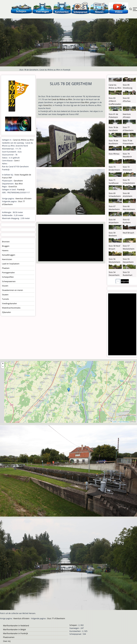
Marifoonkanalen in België (14, 629)
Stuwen (5, 295)
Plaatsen (6, 268)
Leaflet (114, 422)
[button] (69, 390)
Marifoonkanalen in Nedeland (16, 626)
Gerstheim (18, 181)
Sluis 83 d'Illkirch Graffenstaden (115, 101)
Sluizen (5, 286)
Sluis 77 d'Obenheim (56, 618)
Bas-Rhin (85, 102)
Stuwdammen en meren (13, 290)
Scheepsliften (8, 277)
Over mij (7, 641)
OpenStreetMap (124, 422)
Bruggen (6, 246)
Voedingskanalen (9, 303)
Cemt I (17, 161)
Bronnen (6, 242)
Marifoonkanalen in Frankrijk (15, 633)
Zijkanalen (6, 312)
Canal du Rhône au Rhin (62, 99)
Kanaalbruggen (9, 255)
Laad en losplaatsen (11, 264)
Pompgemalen (8, 273)
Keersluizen (7, 259)
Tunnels (6, 299)
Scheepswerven (9, 281)
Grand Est (47, 105)
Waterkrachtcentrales (11, 308)
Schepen (73, 625)
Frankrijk (21, 190)
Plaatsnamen (9, 637)
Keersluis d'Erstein (24, 198)
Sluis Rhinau (114, 154)
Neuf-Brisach (128, 233)
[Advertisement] (70, 243)
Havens (5, 250)
